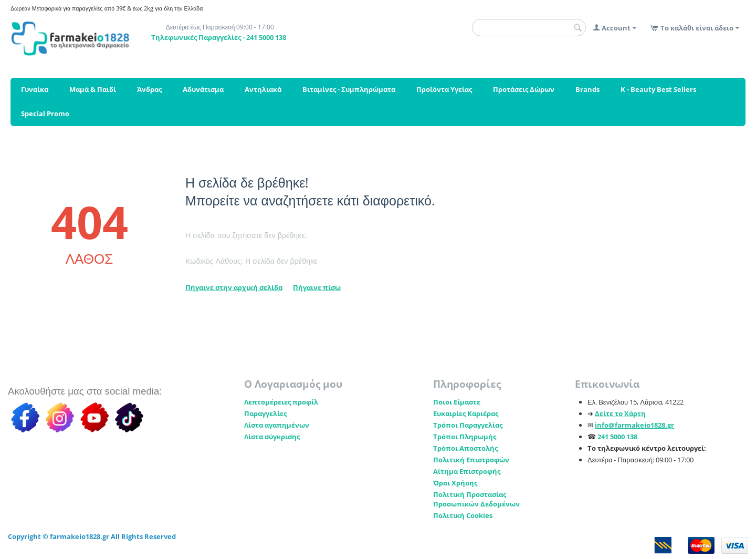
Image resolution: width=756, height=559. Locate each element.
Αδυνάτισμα (203, 89)
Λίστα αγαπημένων (277, 425)
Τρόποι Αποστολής (465, 448)
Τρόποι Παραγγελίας (468, 425)
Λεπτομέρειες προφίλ (281, 402)
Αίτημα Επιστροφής (467, 471)
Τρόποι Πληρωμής (465, 437)
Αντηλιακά (263, 89)
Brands (587, 89)
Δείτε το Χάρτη (620, 413)
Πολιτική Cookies (463, 515)
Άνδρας (149, 89)
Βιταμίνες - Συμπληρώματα (349, 89)
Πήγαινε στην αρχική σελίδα (234, 287)
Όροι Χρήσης (455, 483)
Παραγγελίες (265, 413)
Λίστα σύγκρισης (272, 437)
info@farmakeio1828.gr (634, 425)
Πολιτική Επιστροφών (471, 460)
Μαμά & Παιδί (93, 89)
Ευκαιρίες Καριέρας (466, 413)
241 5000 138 (617, 437)
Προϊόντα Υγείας (444, 89)
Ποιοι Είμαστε (457, 402)
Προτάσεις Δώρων (524, 89)
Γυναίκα (35, 89)
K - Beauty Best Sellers (658, 89)
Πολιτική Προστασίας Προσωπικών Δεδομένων (476, 499)
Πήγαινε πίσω (317, 287)
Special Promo (45, 113)
